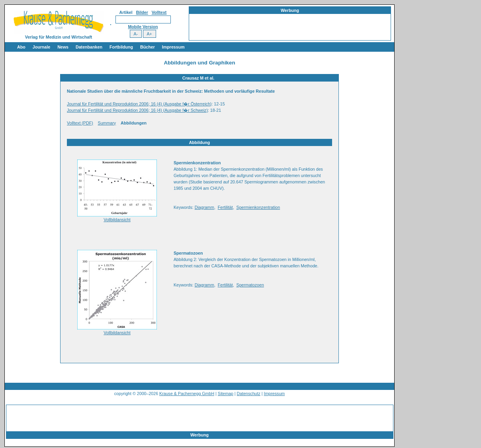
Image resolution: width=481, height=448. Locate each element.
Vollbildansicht (117, 220)
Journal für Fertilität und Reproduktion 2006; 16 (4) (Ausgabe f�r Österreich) (139, 104)
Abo (21, 47)
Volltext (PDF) (80, 123)
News (63, 47)
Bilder (142, 12)
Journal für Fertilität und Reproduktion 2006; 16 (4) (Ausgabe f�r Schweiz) (137, 110)
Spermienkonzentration (258, 207)
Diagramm (204, 207)
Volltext (159, 12)
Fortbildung (121, 47)
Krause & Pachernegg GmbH (187, 393)
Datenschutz (249, 393)
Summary (107, 123)
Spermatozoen (250, 285)
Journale (41, 47)
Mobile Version (143, 27)
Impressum (173, 47)
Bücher (148, 47)
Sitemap (226, 393)
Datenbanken (89, 47)
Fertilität (225, 207)
